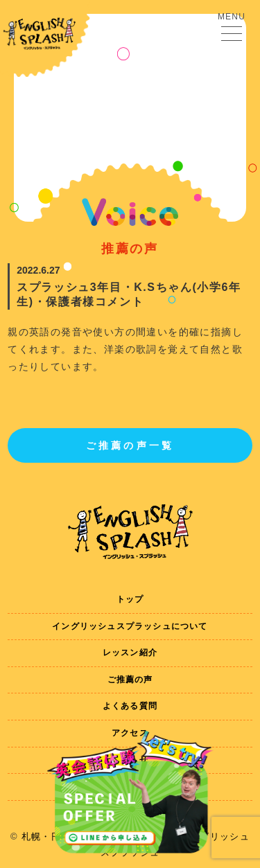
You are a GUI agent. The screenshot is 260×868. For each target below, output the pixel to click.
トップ (130, 599)
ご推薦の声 (130, 680)
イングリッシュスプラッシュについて (130, 626)
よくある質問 (130, 706)
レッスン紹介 (130, 653)
